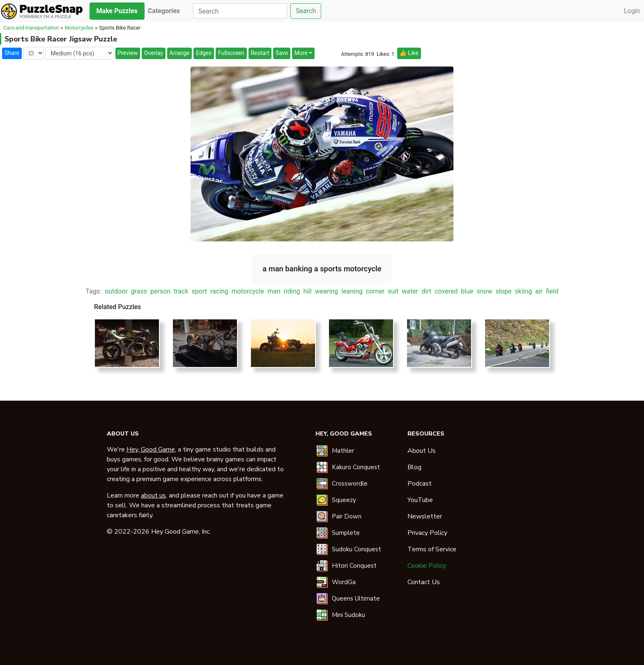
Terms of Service (432, 549)
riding (292, 291)
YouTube (420, 500)
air (539, 291)
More (301, 53)
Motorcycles (79, 28)
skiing (523, 291)
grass (139, 291)
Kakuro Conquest (356, 467)
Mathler (343, 451)
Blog (414, 467)
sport (199, 291)
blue (467, 291)
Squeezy (344, 500)
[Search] (240, 11)
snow (484, 291)
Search (306, 11)
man (274, 291)
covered (446, 291)
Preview (128, 53)
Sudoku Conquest (356, 549)
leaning (352, 291)
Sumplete (346, 533)
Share (12, 53)
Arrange (180, 53)
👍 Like (409, 53)
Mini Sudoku (348, 615)
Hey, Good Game (151, 449)
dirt (426, 291)
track (181, 291)
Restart (260, 53)
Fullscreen (231, 53)
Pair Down (347, 516)
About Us (422, 451)
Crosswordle (350, 484)
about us (153, 495)
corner (375, 291)
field (552, 291)
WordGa (344, 582)
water (410, 291)
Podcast (420, 484)
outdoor (116, 291)
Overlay (154, 53)
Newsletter (425, 516)
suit (393, 291)
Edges (204, 53)
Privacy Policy (427, 533)
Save (282, 53)
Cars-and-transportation (31, 28)
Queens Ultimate (356, 598)
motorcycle (248, 291)
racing (219, 291)
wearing (327, 291)
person (160, 291)
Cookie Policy (427, 566)
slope (504, 291)
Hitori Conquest (354, 566)
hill (307, 291)
